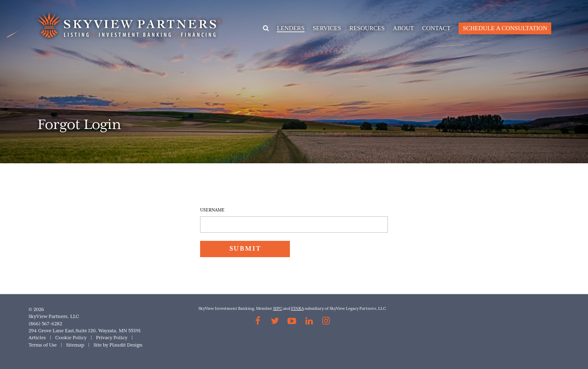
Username (212, 210)
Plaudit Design (126, 345)
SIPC (278, 309)
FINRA (297, 309)
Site (98, 345)
